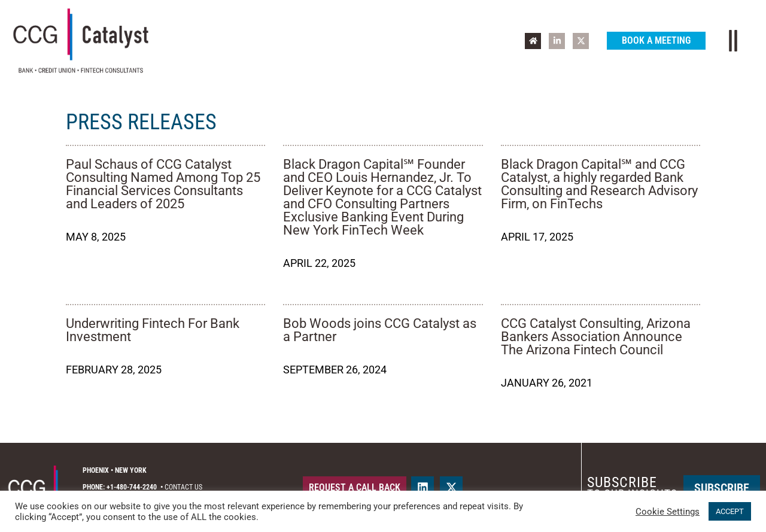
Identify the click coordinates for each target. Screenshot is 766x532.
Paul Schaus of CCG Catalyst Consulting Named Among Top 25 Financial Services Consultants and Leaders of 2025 (163, 184)
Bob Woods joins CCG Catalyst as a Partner (380, 330)
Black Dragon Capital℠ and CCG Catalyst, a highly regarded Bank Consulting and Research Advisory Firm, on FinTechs (599, 184)
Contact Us (183, 487)
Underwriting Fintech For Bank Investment (153, 330)
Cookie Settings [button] (668, 512)
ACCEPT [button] (730, 511)
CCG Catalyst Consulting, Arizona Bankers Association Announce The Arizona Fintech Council (596, 337)
